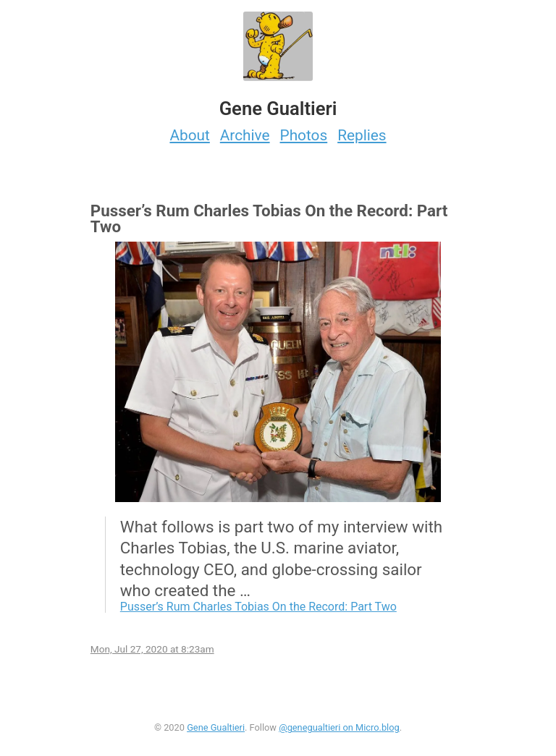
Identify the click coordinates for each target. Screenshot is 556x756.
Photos (304, 135)
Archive (245, 135)
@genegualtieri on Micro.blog (339, 727)
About (189, 135)
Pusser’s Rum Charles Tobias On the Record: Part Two (258, 607)
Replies (362, 135)
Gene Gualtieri (216, 727)
